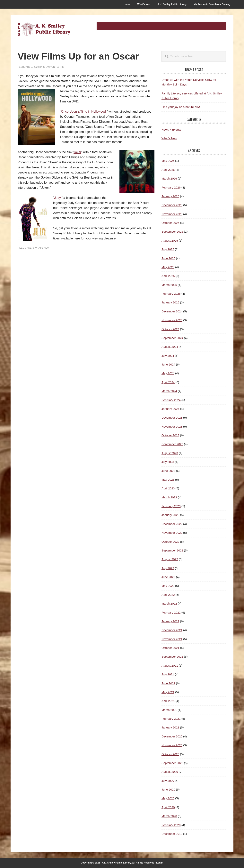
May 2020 (168, 798)
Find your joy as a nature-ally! (181, 107)
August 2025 (170, 241)
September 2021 (172, 657)
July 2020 (168, 781)
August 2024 (170, 347)
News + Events (171, 129)
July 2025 (168, 249)
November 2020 (172, 745)
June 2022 (168, 577)
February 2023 (171, 506)
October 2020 (170, 754)
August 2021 (170, 666)
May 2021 (168, 692)
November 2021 (172, 639)
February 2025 (171, 294)
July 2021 (168, 674)
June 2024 (168, 364)
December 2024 (172, 311)
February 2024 (171, 400)
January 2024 (170, 409)
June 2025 (168, 258)
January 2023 (170, 515)
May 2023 (168, 480)
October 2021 (170, 648)
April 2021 (168, 701)
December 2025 (172, 205)
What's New (42, 248)
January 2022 (170, 621)
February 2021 (171, 719)
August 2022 (170, 559)
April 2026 (168, 170)
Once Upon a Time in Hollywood (83, 112)
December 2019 (172, 834)
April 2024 (168, 382)
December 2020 (172, 736)
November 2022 (172, 533)
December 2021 (172, 630)
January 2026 (170, 196)
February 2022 (171, 612)
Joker (77, 152)
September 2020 (172, 763)
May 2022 (168, 586)
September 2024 (172, 338)
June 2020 (168, 789)
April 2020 (168, 807)
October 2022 (170, 542)
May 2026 (168, 161)
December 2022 (172, 524)
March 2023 (169, 497)
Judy (57, 198)
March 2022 (169, 603)
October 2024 (170, 329)
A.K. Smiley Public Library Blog (44, 30)
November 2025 (172, 214)
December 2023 (172, 418)
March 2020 (169, 816)
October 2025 (170, 223)
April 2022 (168, 595)
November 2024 (172, 320)
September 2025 (172, 232)
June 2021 (168, 683)
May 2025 (168, 267)
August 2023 (170, 453)
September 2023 (172, 444)
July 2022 (168, 568)
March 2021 (169, 710)
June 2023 (168, 471)
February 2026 (171, 187)
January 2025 (170, 302)
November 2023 (172, 426)
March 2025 (169, 285)
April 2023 (168, 488)
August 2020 (170, 772)
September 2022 (172, 550)
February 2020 (171, 825)
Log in (160, 863)
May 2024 (168, 373)
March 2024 (169, 391)
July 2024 (168, 356)
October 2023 (170, 435)
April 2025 (168, 276)
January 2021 (170, 727)
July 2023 (168, 462)
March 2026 (169, 178)
